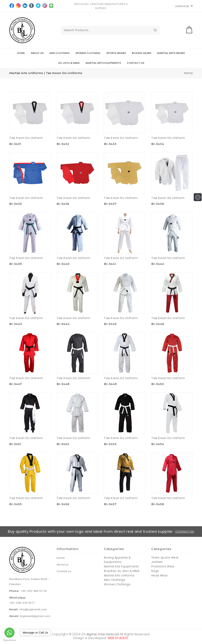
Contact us (64, 571)
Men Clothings (115, 580)
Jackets (157, 562)
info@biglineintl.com (33, 609)
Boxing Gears (142, 53)
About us (63, 565)
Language (184, 6)
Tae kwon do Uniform (168, 198)
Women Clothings (117, 584)
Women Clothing (88, 53)
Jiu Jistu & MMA (69, 63)
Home (21, 53)
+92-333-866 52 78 (33, 591)
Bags (155, 571)
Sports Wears (116, 53)
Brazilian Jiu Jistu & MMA (122, 571)
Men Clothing (60, 53)
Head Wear (159, 575)
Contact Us (136, 63)
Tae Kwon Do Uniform (26, 138)
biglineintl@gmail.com (35, 616)
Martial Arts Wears (171, 53)
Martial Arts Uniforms (119, 575)
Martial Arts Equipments (103, 63)
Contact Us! (185, 531)
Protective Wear (163, 566)
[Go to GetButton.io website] (9, 640)
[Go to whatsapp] (9, 633)
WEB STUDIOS (118, 638)
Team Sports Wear (165, 558)
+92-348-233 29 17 (22, 603)
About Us (37, 53)
